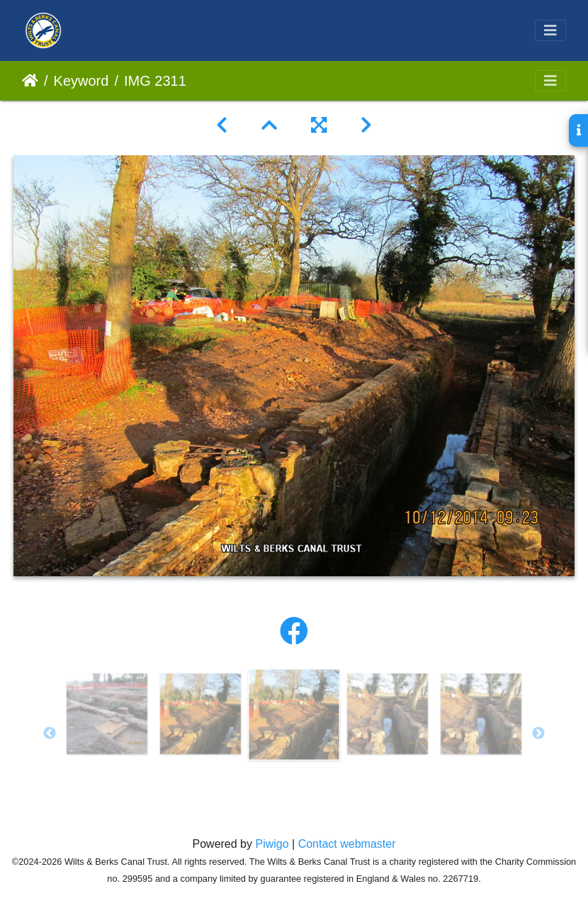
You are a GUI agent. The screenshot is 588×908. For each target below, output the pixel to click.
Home (30, 81)
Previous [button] (50, 734)
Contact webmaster (347, 844)
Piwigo (272, 844)
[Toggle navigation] (550, 30)
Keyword (81, 81)
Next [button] (538, 734)
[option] (107, 714)
